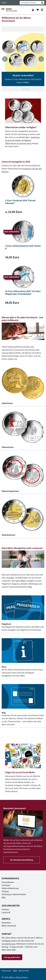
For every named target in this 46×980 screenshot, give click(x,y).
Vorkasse (5, 909)
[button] (42, 3)
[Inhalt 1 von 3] (19, 89)
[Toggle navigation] (42, 10)
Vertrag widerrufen (12, 957)
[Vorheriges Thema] (5, 59)
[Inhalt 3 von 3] (27, 89)
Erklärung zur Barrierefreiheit (14, 894)
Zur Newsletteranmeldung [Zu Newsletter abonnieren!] (21, 860)
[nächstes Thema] (41, 59)
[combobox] (29, 3)
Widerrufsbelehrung (10, 888)
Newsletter (6, 922)
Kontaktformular (8, 944)
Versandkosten (8, 882)
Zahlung (5, 891)
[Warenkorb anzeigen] (38, 10)
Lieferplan (6, 885)
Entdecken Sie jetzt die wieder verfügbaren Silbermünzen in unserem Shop (22, 140)
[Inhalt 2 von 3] (23, 89)
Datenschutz (23, 970)
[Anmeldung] (33, 10)
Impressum (6, 970)
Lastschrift (6, 912)
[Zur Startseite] (9, 10)
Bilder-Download (9, 926)
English (4, 3)
